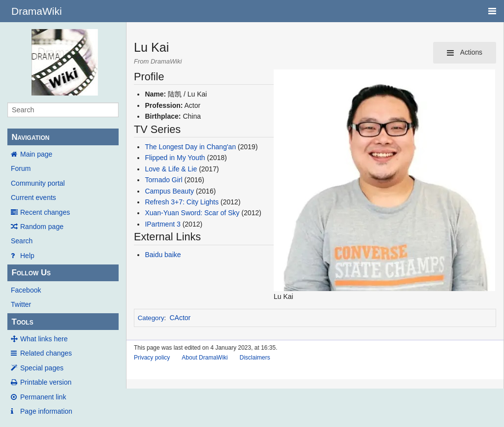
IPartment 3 (162, 224)
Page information (46, 411)
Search (22, 241)
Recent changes (45, 212)
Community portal (38, 183)
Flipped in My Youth (175, 158)
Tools (22, 322)
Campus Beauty (169, 191)
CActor (180, 318)
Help (27, 256)
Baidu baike (163, 255)
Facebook (26, 290)
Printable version (46, 382)
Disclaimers (255, 358)
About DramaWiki (205, 358)
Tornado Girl (163, 180)
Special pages (42, 368)
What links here (44, 339)
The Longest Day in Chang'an (190, 147)
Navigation (30, 137)
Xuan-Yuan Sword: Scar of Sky (192, 213)
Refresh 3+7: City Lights (182, 202)
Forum (21, 168)
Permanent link (43, 397)
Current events (33, 197)
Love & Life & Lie (171, 169)
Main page (36, 154)
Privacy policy (152, 358)
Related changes (46, 353)
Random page (42, 227)
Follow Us (31, 273)
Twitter (21, 304)
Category (151, 318)
